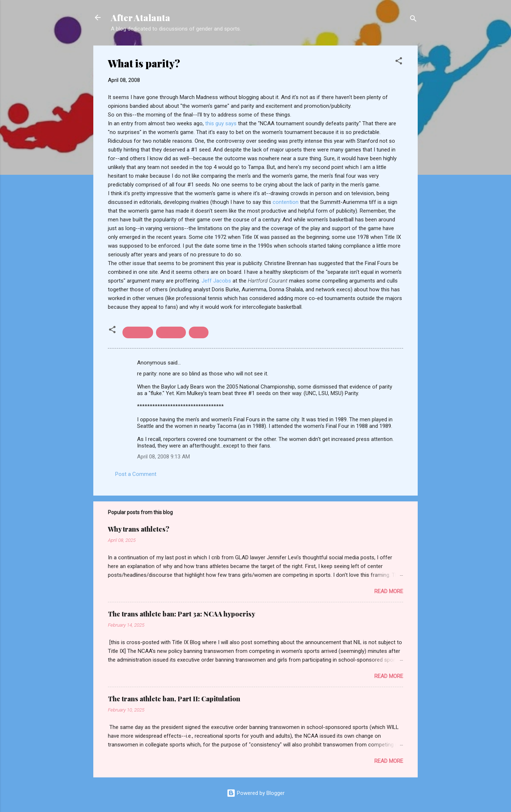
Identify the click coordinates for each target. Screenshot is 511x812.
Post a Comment (136, 474)
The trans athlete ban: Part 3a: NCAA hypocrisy (182, 614)
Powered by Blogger (256, 793)
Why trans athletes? (139, 529)
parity (199, 332)
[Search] (413, 20)
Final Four (171, 332)
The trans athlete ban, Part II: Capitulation (174, 699)
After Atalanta (141, 17)
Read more (389, 591)
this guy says (222, 123)
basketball (138, 332)
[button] (399, 62)
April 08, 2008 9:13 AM (163, 457)
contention (286, 202)
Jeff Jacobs (217, 281)
